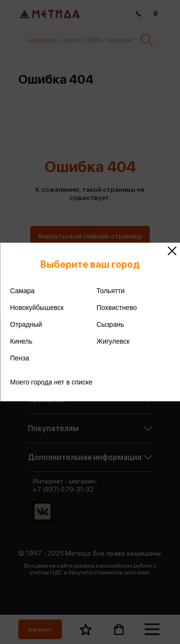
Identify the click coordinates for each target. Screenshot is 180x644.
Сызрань (110, 324)
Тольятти (111, 291)
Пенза (20, 358)
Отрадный (26, 324)
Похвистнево (117, 308)
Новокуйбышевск (37, 308)
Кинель (21, 341)
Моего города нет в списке (51, 382)
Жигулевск (113, 341)
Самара (22, 291)
